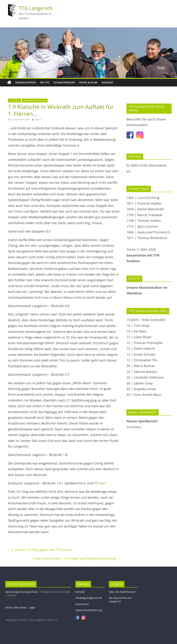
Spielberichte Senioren (35, 100)
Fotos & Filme (88, 82)
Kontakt (108, 82)
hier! (102, 483)
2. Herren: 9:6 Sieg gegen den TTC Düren (39, 550)
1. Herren (14, 100)
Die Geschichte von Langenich (120, 600)
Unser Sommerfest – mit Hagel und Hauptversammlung (77, 558)
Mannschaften (26, 82)
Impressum (82, 604)
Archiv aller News (16, 607)
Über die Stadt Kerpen (122, 592)
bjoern (38, 119)
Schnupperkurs (64, 82)
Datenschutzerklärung (89, 610)
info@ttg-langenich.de (89, 598)
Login (32, 607)
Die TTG (45, 82)
